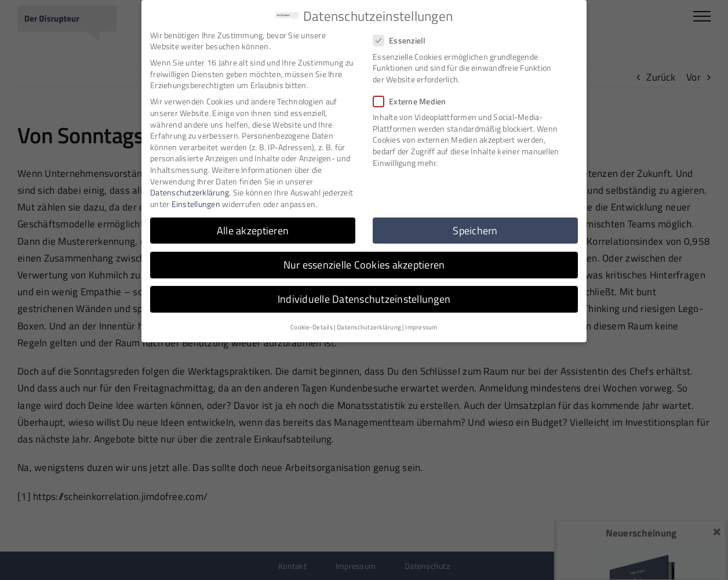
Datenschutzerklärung (190, 191)
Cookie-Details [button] (312, 325)
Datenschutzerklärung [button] (369, 325)
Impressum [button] (421, 325)
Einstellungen (196, 202)
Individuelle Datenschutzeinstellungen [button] (364, 297)
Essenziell (404, 39)
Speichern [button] (475, 228)
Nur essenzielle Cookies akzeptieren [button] (364, 262)
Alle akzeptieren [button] (253, 228)
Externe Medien (414, 99)
